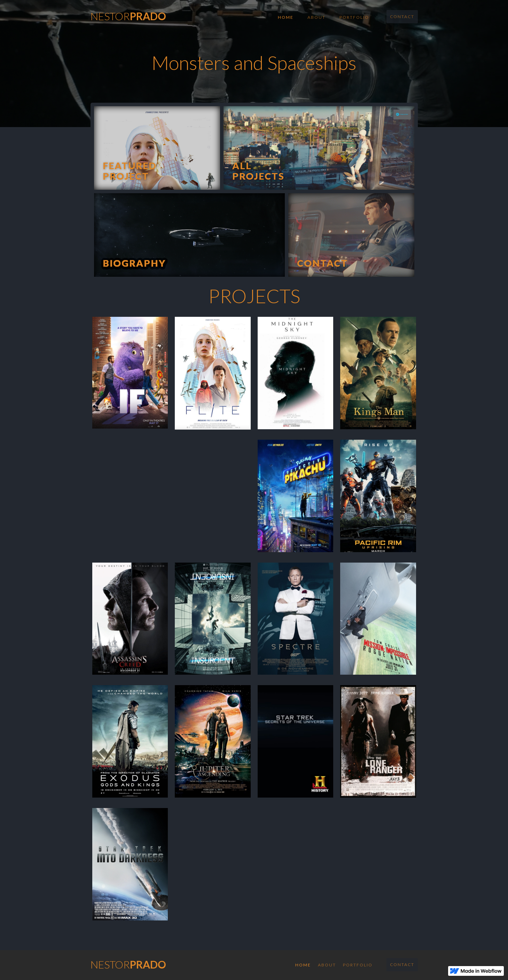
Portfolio (354, 17)
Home (286, 17)
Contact (402, 17)
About (316, 17)
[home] (128, 14)
